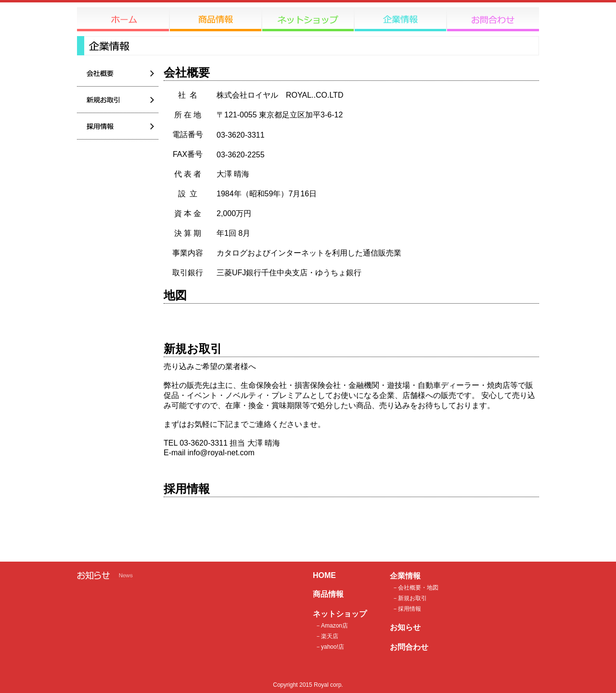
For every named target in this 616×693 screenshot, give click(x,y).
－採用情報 (407, 609)
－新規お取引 (410, 598)
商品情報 (328, 594)
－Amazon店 (332, 626)
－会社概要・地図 (415, 588)
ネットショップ (340, 614)
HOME (324, 575)
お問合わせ (409, 647)
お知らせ (405, 627)
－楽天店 (327, 636)
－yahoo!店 (330, 647)
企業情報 (405, 576)
